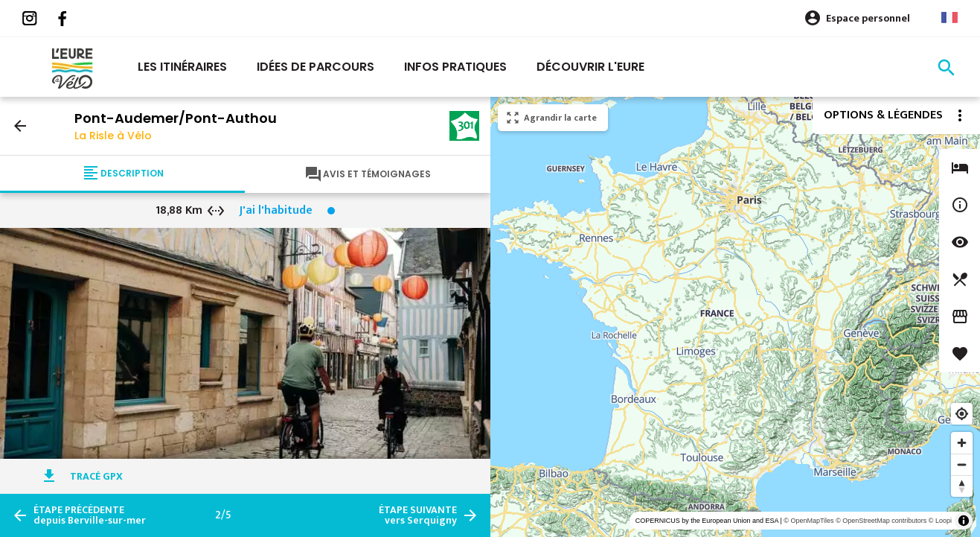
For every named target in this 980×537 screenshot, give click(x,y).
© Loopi (940, 521)
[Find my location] (962, 414)
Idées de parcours (316, 67)
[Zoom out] (962, 464)
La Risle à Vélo (113, 136)
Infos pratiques (455, 67)
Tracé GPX (96, 476)
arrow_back (20, 126)
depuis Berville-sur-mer (90, 515)
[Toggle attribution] (964, 521)
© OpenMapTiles (808, 521)
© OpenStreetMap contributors (881, 521)
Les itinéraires (182, 67)
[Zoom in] (962, 443)
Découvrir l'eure (590, 67)
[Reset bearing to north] (962, 486)
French (949, 18)
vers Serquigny (418, 515)
